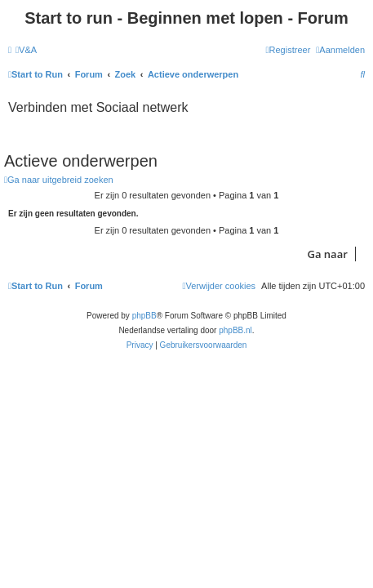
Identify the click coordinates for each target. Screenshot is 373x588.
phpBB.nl (235, 330)
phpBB (144, 316)
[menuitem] (26, 50)
